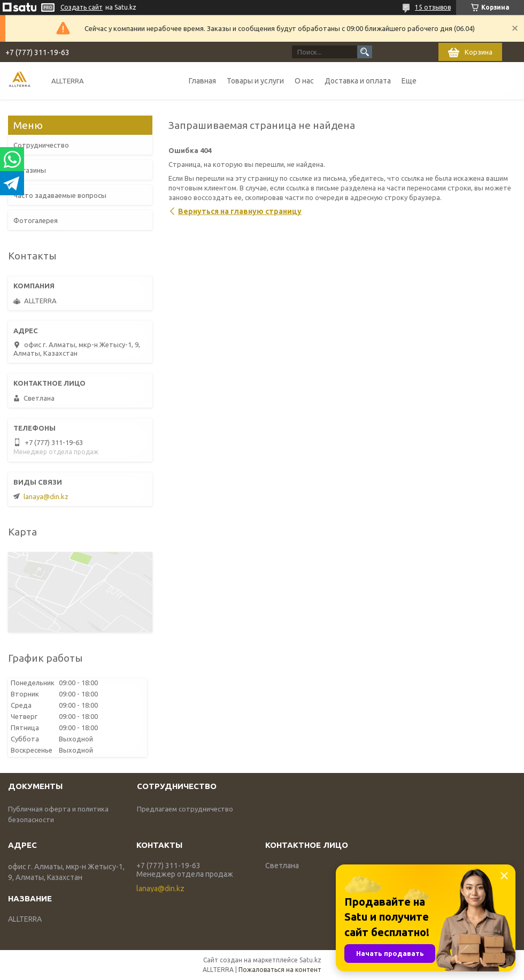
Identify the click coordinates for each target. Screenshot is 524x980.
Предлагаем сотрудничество (185, 809)
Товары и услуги (255, 81)
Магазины (30, 170)
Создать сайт (82, 7)
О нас (304, 81)
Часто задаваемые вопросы (60, 195)
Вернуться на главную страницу (240, 211)
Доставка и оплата (358, 81)
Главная (202, 81)
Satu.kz (310, 960)
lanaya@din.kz (46, 496)
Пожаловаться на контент (280, 970)
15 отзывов (433, 7)
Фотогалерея (36, 220)
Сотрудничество (41, 145)
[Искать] (365, 52)
